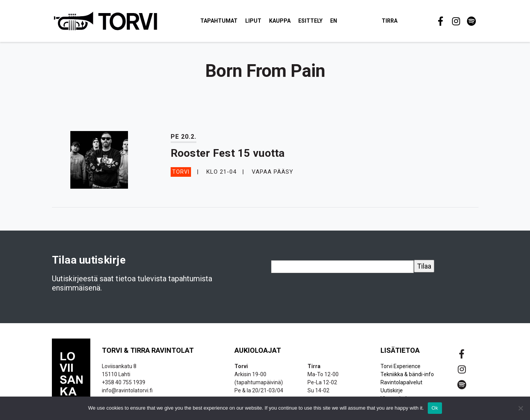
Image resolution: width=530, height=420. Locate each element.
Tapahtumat (219, 21)
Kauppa (280, 21)
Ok (435, 408)
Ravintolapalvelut (401, 382)
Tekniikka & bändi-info (407, 374)
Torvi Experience (400, 366)
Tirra (390, 21)
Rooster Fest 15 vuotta (228, 153)
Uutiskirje (392, 390)
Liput (253, 21)
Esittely (310, 21)
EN (334, 21)
